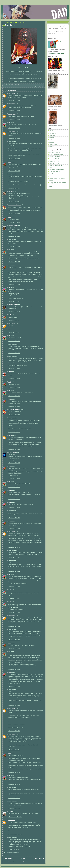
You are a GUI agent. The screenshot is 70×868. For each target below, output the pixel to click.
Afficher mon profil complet (57, 53)
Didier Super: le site (55, 163)
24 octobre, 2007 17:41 (14, 772)
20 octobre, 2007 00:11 (14, 202)
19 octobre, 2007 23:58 (14, 171)
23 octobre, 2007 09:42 (14, 508)
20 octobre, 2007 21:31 (14, 236)
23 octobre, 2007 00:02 (14, 415)
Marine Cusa (12, 820)
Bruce (10, 435)
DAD (10, 123)
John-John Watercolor (15, 205)
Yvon (51, 186)
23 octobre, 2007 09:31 (14, 478)
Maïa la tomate (53, 174)
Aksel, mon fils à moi (55, 152)
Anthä (10, 372)
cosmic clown (12, 452)
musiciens (40, 86)
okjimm (51, 176)
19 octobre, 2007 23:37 (14, 119)
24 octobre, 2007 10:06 (14, 649)
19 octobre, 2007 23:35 (14, 100)
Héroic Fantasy (53, 144)
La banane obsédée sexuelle (57, 169)
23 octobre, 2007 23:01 (14, 612)
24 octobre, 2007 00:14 (14, 626)
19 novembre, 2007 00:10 (15, 834)
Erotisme (52, 140)
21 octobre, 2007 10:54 (14, 262)
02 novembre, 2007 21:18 (15, 817)
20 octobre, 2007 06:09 (14, 222)
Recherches (53, 133)
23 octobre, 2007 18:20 (14, 557)
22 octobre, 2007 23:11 (14, 406)
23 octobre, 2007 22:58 (14, 599)
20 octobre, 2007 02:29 (14, 214)
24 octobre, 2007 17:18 (14, 750)
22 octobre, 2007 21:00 (14, 379)
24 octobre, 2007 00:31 (14, 640)
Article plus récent (7, 858)
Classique (52, 131)
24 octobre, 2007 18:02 (14, 798)
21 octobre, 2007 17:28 (14, 332)
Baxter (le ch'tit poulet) (55, 157)
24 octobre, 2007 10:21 (14, 669)
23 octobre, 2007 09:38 (14, 499)
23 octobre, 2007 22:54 (14, 587)
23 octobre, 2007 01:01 (14, 432)
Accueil (23, 858)
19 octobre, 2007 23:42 (14, 138)
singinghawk (12, 93)
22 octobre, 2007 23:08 (14, 387)
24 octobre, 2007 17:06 (14, 731)
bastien (10, 191)
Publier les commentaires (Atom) (18, 862)
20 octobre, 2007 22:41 (14, 246)
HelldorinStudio (13, 226)
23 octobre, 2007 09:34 (14, 487)
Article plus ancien (40, 858)
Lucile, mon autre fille (55, 172)
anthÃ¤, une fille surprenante (57, 154)
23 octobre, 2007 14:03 (14, 518)
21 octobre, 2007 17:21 (14, 320)
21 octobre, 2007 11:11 (14, 301)
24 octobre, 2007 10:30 (14, 686)
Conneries (52, 147)
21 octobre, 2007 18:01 (14, 341)
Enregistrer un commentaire (11, 853)
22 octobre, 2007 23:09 (14, 396)
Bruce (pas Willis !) (54, 159)
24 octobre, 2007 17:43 (14, 784)
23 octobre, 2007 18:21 (14, 571)
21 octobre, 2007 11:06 (14, 284)
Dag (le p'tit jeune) (54, 161)
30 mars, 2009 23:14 (14, 850)
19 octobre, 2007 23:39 (14, 128)
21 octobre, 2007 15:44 (14, 312)
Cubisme (52, 138)
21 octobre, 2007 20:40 (14, 353)
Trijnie (10, 811)
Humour (52, 142)
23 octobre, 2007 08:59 (14, 463)
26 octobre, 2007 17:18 (14, 808)
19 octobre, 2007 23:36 (14, 111)
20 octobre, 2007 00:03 (14, 188)
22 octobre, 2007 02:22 (14, 369)
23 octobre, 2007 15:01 (14, 528)
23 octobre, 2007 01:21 (14, 449)
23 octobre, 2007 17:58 (14, 547)
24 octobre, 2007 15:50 (14, 705)
